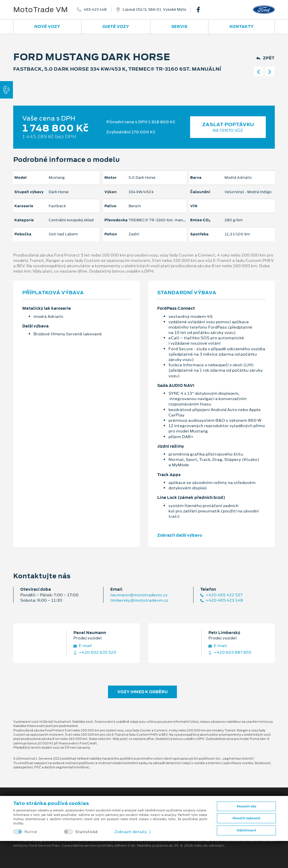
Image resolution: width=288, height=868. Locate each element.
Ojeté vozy (116, 26)
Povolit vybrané (246, 818)
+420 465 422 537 (221, 595)
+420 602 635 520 (95, 652)
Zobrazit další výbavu (180, 535)
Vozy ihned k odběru (142, 692)
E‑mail (83, 646)
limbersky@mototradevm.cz (139, 600)
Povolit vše (247, 806)
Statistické (86, 832)
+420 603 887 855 (230, 652)
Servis (179, 26)
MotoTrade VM (40, 10)
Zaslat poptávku (228, 127)
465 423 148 (95, 10)
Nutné (31, 832)
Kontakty (242, 26)
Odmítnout (246, 830)
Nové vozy (47, 26)
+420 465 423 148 (222, 600)
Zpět (265, 58)
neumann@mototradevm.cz (139, 595)
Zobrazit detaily (133, 832)
